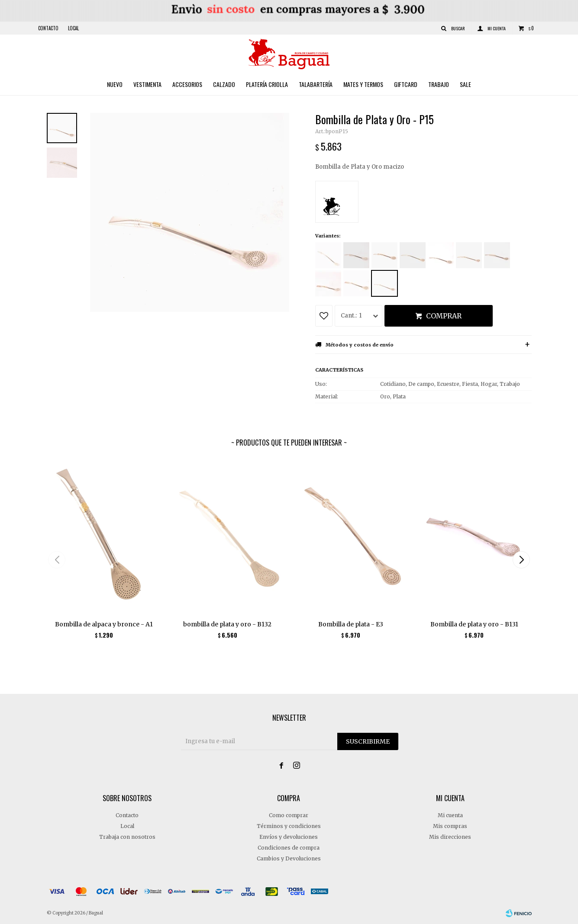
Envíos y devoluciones (289, 837)
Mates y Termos (363, 84)
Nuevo (115, 84)
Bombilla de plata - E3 (351, 624)
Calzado (224, 84)
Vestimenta (147, 84)
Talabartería (316, 84)
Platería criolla (267, 84)
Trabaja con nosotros (127, 837)
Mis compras (450, 826)
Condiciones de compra (289, 848)
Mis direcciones (450, 837)
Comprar (444, 316)
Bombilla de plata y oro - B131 (474, 624)
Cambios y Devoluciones (289, 858)
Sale (465, 84)
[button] (521, 560)
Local (73, 28)
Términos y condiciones (289, 826)
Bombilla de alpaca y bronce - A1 (104, 624)
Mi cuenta (450, 815)
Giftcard (406, 84)
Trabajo (439, 84)
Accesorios (187, 84)
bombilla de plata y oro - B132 (227, 624)
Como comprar (289, 815)
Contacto (48, 28)
